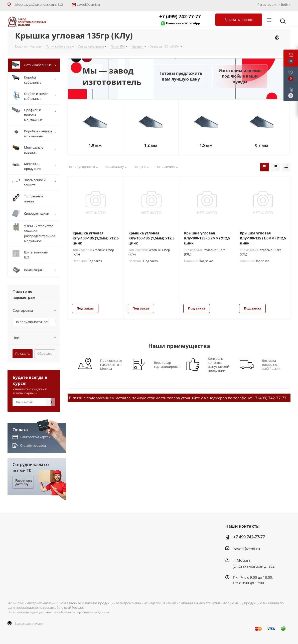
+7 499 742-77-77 (249, 537)
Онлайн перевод (33, 445)
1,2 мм (151, 145)
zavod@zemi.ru (88, 5)
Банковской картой (35, 437)
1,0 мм (95, 145)
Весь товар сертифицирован (167, 365)
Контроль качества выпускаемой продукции (218, 365)
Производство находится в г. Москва (111, 365)
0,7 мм (262, 145)
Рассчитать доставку (24, 482)
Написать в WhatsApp (183, 23)
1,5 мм (206, 145)
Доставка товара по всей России (271, 365)
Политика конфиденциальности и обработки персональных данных (58, 612)
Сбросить (45, 354)
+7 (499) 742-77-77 (180, 17)
